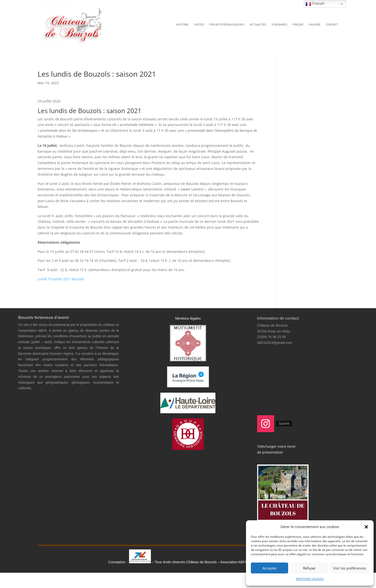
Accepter (270, 568)
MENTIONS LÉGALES (310, 579)
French (315, 4)
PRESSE (298, 25)
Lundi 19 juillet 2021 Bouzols (61, 279)
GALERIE (315, 25)
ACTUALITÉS (258, 25)
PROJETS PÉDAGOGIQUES (227, 25)
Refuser (309, 568)
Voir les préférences (350, 568)
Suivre (284, 423)
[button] (366, 527)
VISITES (199, 25)
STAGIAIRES (279, 25)
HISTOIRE (182, 25)
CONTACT (332, 25)
